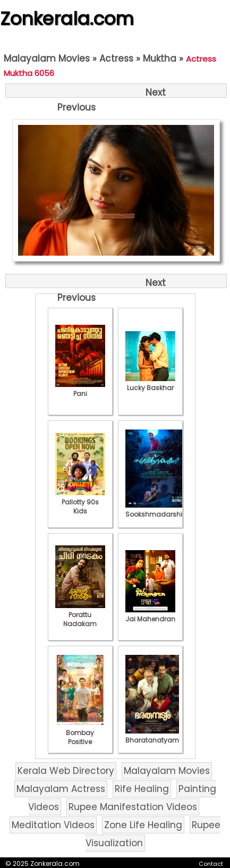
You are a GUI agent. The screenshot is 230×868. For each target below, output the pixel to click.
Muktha (160, 58)
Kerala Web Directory (66, 771)
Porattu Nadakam (80, 615)
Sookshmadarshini (157, 510)
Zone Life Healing (143, 825)
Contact (211, 864)
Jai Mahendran (150, 614)
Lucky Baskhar (150, 383)
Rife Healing (142, 789)
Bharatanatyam (152, 736)
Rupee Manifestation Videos (133, 807)
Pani (80, 389)
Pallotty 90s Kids (80, 502)
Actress (116, 58)
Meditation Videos (53, 825)
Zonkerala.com (67, 19)
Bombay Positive (80, 733)
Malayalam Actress (61, 789)
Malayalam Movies (47, 58)
